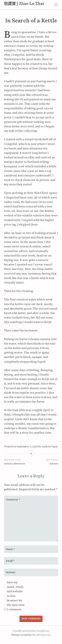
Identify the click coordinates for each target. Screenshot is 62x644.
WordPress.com (41, 635)
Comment (13, 500)
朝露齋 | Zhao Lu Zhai (24, 4)
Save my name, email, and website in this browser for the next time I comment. (16, 596)
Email (10, 561)
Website (11, 572)
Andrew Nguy (50, 447)
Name (10, 549)
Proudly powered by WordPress (31, 631)
